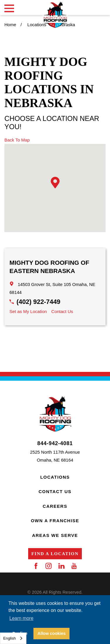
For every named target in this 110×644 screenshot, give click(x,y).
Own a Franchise (55, 521)
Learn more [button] (21, 618)
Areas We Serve (55, 535)
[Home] (55, 15)
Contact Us (62, 311)
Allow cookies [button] (52, 633)
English (10, 638)
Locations (55, 477)
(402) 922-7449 (38, 302)
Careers (55, 506)
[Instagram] (49, 566)
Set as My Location (28, 311)
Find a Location (55, 554)
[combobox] (13, 638)
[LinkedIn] (61, 566)
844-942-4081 (55, 444)
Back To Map (17, 140)
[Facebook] (36, 566)
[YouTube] (74, 566)
